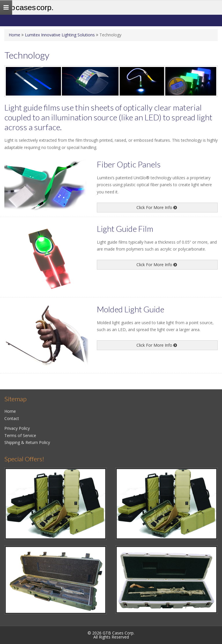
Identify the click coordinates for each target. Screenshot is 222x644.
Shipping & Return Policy (27, 442)
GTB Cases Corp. (29, 8)
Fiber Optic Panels (129, 164)
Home (14, 35)
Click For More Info (157, 207)
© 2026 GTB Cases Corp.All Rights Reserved (111, 635)
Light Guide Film (125, 229)
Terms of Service (20, 435)
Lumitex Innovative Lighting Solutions (60, 35)
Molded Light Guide (131, 309)
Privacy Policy (17, 428)
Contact (12, 418)
